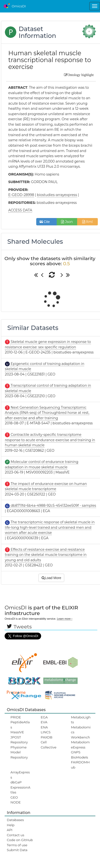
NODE (16, 802)
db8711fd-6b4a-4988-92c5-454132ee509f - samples (53, 505)
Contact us (15, 835)
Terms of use (17, 845)
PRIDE (16, 717)
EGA (44, 717)
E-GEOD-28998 (21, 195)
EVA (44, 722)
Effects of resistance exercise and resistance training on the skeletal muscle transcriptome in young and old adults (46, 555)
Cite (47, 222)
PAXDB (46, 737)
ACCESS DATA (20, 210)
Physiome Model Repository (19, 752)
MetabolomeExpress (80, 745)
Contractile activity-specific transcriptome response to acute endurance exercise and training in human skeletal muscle (50, 440)
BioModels (80, 757)
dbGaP (16, 782)
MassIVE (17, 732)
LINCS (45, 732)
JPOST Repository (19, 740)
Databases (15, 820)
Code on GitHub (20, 840)
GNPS (76, 752)
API (10, 830)
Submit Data (17, 850)
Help (11, 825)
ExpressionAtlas (20, 790)
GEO (14, 797)
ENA (44, 727)
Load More (51, 578)
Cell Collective (48, 745)
